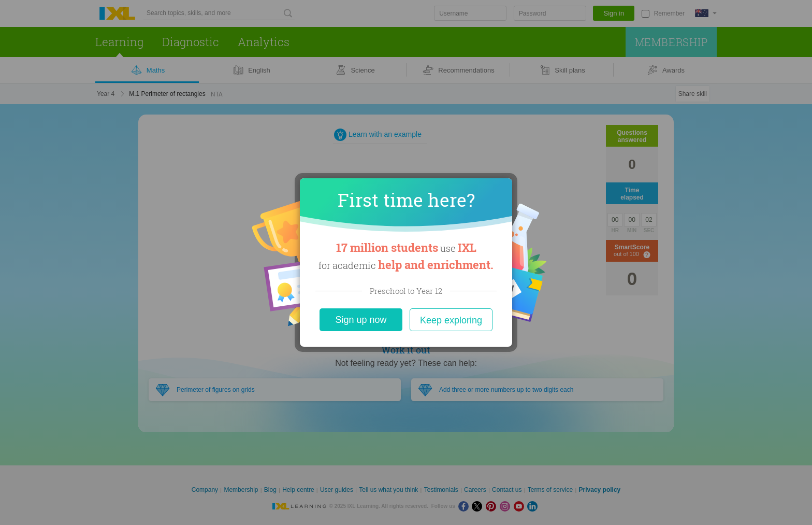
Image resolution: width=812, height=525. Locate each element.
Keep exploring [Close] (451, 320)
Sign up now (361, 320)
